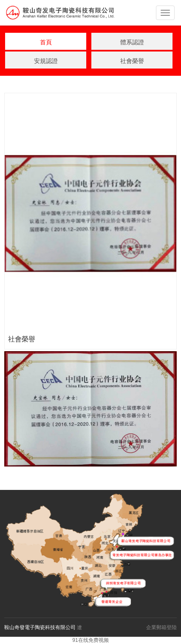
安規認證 (46, 61)
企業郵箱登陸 (161, 627)
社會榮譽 (132, 61)
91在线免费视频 (90, 640)
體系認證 (132, 42)
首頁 (46, 42)
